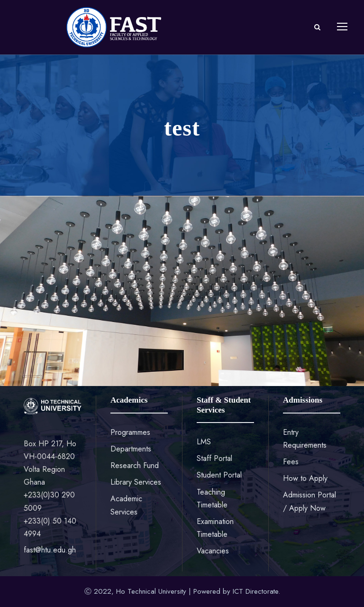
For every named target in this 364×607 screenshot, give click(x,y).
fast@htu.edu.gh (50, 550)
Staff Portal (214, 458)
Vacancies (213, 551)
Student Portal (219, 475)
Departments (131, 449)
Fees (291, 462)
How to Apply (305, 478)
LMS (204, 442)
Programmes (130, 432)
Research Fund (135, 465)
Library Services (136, 482)
